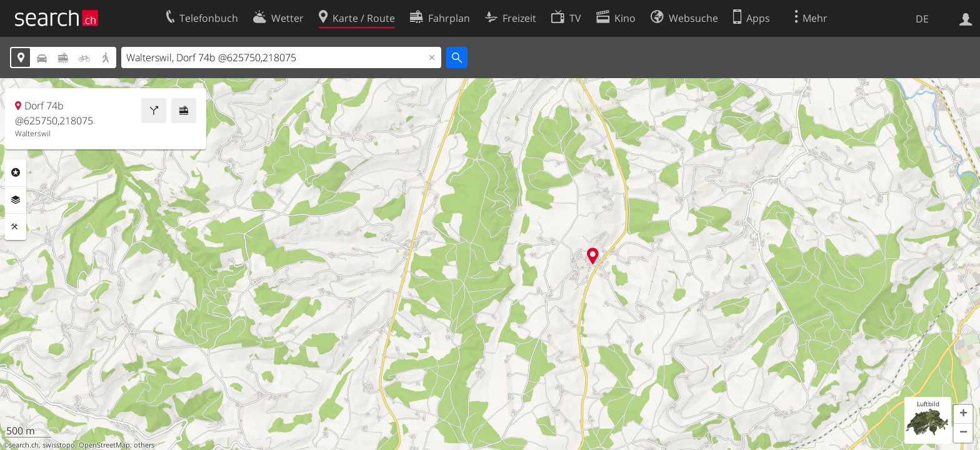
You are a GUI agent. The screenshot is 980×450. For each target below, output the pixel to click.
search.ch (24, 445)
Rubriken (16, 172)
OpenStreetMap (104, 445)
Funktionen (16, 227)
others (144, 445)
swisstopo (59, 445)
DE (922, 19)
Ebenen (16, 200)
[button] (963, 414)
